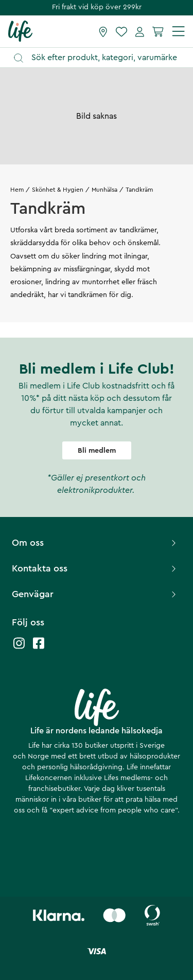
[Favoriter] (121, 31)
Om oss (95, 543)
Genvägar (95, 594)
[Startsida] (20, 31)
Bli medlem (97, 451)
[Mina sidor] (140, 31)
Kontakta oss (95, 568)
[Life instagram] (19, 648)
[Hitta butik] (103, 31)
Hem (17, 190)
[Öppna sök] (101, 58)
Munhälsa (104, 190)
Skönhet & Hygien (58, 190)
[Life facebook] (39, 648)
